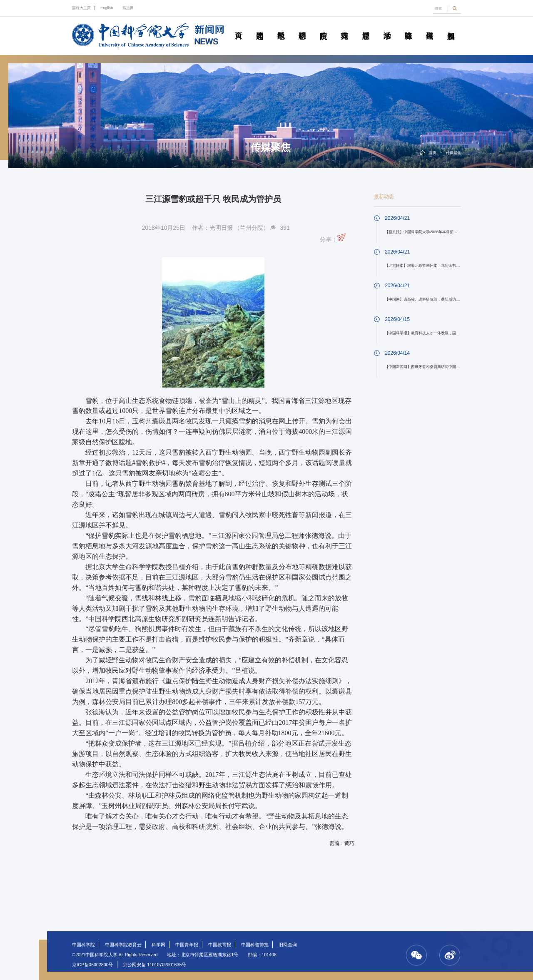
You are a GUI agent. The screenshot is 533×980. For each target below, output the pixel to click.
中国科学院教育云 (123, 945)
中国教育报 (220, 945)
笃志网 (128, 8)
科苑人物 (345, 26)
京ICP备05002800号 (92, 965)
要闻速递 (260, 26)
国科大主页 (81, 8)
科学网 (158, 945)
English (107, 8)
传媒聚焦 (430, 26)
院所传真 (324, 26)
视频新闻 (451, 26)
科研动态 (302, 26)
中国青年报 (187, 945)
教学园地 (281, 26)
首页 (239, 26)
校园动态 (366, 26)
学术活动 (387, 26)
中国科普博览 (255, 945)
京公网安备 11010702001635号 (154, 965)
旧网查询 (288, 945)
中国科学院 (83, 945)
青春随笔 (408, 26)
